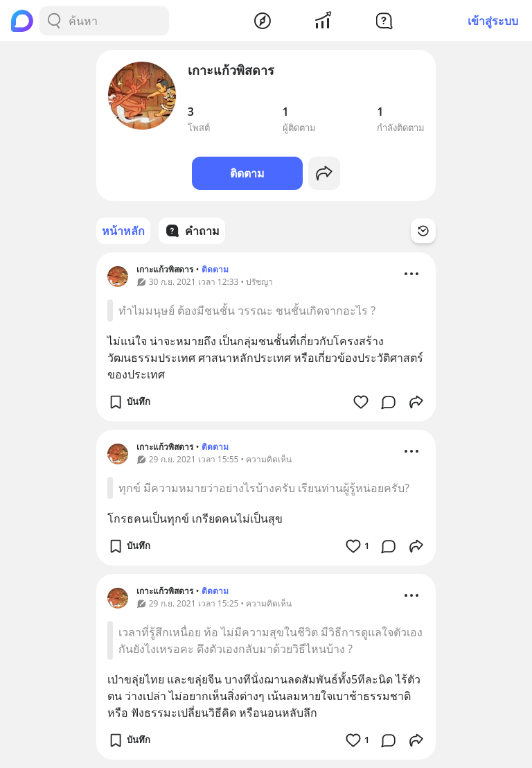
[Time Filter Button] (423, 231)
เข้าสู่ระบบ (493, 21)
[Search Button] (54, 21)
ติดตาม (247, 173)
